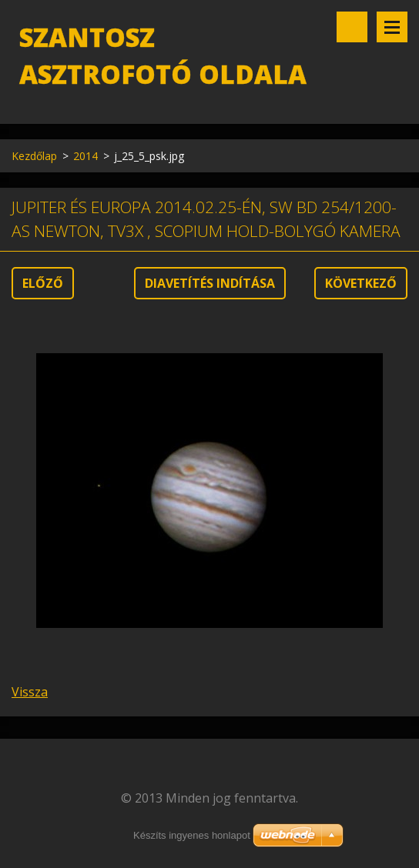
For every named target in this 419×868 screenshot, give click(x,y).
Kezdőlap (34, 156)
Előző (43, 283)
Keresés (352, 27)
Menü (392, 27)
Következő (361, 283)
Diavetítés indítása (210, 283)
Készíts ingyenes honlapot (192, 835)
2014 (85, 156)
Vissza (30, 692)
